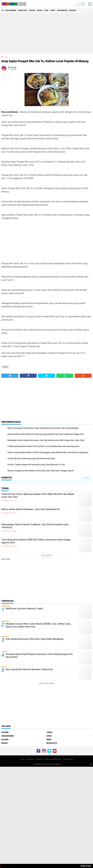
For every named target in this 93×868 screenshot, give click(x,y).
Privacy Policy (68, 759)
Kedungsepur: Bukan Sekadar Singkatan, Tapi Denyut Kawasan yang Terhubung (35, 526)
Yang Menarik (11, 10)
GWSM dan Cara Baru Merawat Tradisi (24, 609)
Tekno (53, 10)
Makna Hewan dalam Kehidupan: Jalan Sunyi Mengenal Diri (31, 509)
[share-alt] (10, 376)
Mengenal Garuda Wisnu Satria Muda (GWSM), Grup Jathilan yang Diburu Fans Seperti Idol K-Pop (38, 625)
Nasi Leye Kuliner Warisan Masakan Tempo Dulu (29, 669)
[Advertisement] (46, 33)
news (49, 739)
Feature (32, 10)
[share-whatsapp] (65, 376)
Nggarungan (62, 10)
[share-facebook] (28, 376)
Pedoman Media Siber (53, 759)
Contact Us (39, 759)
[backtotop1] (91, 764)
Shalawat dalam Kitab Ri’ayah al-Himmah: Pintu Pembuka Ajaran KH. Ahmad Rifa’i (39, 656)
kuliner (6, 57)
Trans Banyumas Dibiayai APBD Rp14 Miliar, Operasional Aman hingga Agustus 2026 (36, 541)
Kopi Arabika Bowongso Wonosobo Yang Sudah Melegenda (35, 639)
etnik (46, 10)
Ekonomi (73, 10)
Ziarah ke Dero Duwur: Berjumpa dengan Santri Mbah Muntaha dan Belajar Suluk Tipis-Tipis (38, 495)
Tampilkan (86, 478)
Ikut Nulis (30, 759)
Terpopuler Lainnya (47, 683)
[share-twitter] (46, 376)
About (22, 759)
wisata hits (23, 10)
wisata (40, 10)
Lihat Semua (47, 556)
